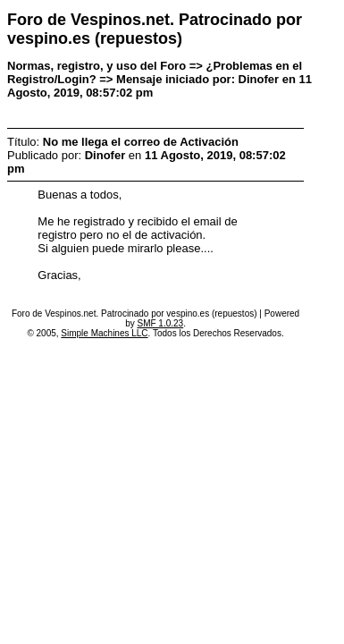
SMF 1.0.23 (160, 323)
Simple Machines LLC (104, 333)
